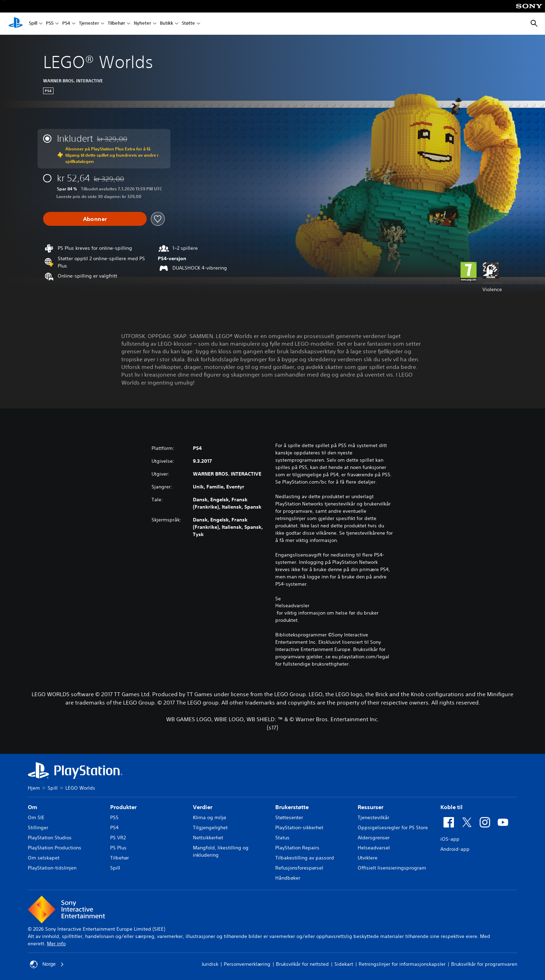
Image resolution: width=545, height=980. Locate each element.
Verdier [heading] (203, 807)
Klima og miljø (209, 817)
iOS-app (450, 839)
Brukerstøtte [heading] (292, 807)
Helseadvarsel (374, 848)
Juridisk (210, 964)
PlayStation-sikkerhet (299, 827)
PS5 (50, 24)
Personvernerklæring (247, 964)
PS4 (66, 24)
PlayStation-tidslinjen (52, 868)
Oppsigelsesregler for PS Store (393, 827)
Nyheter (143, 24)
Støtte (188, 24)
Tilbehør (116, 24)
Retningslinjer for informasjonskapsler (402, 964)
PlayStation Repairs (297, 848)
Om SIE (36, 817)
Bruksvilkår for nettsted (302, 964)
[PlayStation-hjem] (16, 24)
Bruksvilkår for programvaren (484, 964)
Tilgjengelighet (210, 827)
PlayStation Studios (50, 838)
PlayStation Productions (55, 848)
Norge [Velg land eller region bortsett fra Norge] (47, 964)
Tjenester (89, 24)
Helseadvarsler (292, 606)
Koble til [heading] (452, 807)
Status (282, 838)
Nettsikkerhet (208, 838)
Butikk (166, 24)
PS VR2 (118, 838)
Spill (33, 24)
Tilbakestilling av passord (305, 858)
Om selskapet (44, 858)
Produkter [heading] (123, 807)
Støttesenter (289, 817)
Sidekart (344, 964)
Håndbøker (288, 878)
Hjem (34, 788)
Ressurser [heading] (371, 807)
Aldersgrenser (374, 838)
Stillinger (38, 827)
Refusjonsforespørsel (299, 868)
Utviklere (368, 858)
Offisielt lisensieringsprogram (392, 868)
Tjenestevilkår (373, 817)
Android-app (455, 849)
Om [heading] (32, 807)
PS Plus (118, 848)
